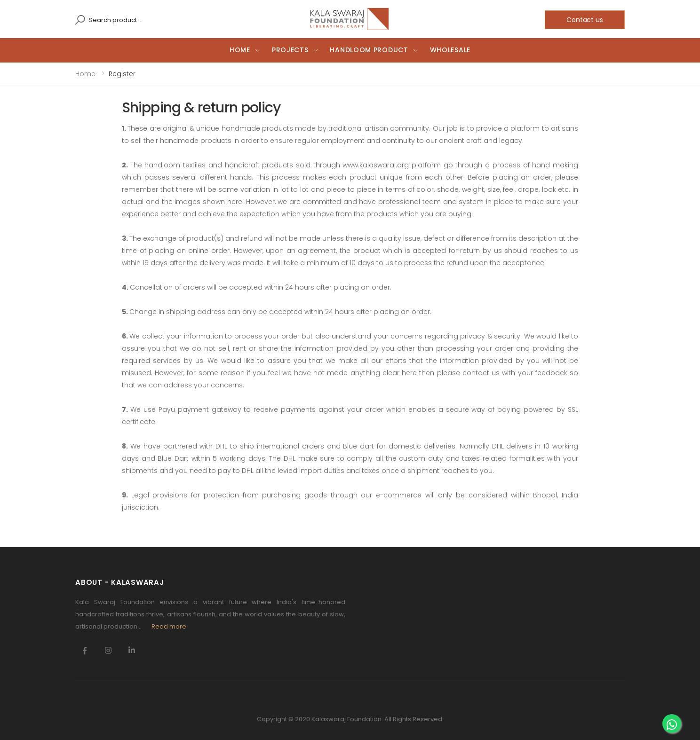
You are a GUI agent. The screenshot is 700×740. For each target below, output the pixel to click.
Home (240, 50)
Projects (290, 50)
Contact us (585, 20)
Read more (169, 626)
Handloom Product (369, 50)
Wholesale (450, 50)
